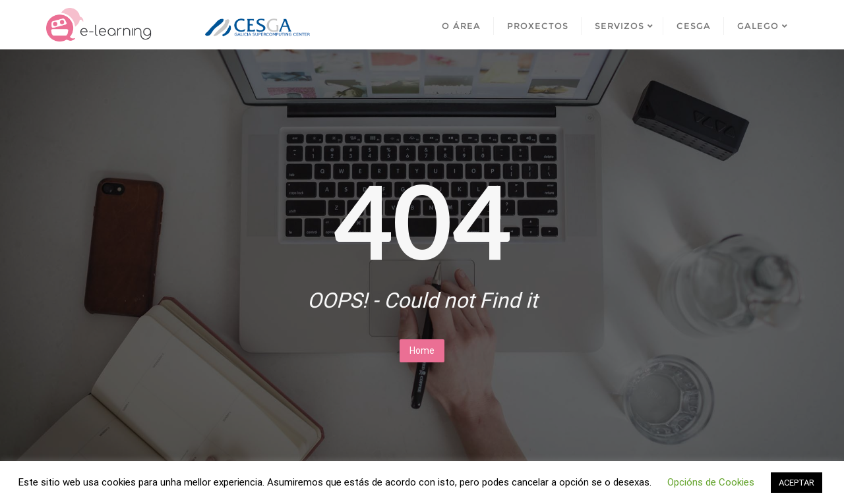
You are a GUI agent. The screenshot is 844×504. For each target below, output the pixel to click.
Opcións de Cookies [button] (711, 482)
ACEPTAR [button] (797, 483)
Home (422, 350)
